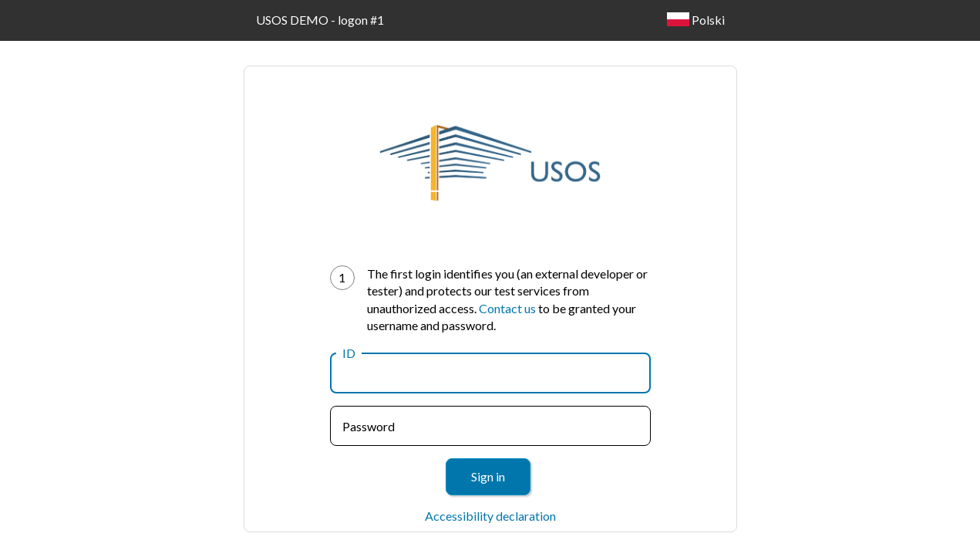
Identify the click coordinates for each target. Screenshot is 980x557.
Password (369, 426)
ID (349, 353)
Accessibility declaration (490, 516)
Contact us (507, 308)
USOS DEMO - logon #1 (320, 20)
